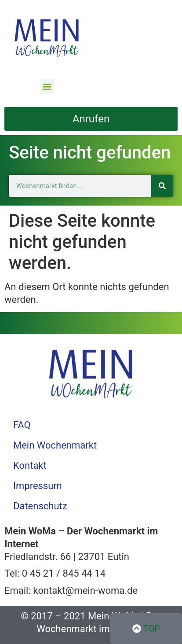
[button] (47, 86)
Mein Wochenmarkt (55, 445)
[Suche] (162, 186)
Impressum (38, 486)
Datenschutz (40, 506)
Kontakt (30, 466)
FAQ (22, 425)
